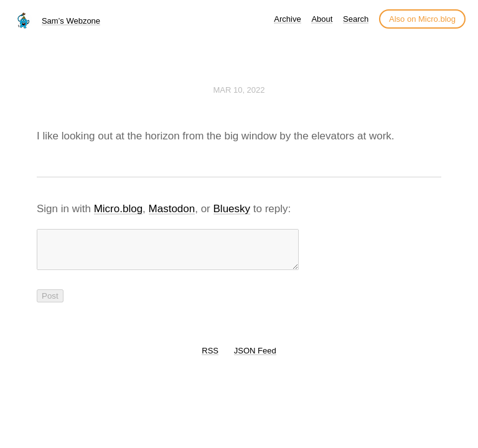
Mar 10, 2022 (239, 90)
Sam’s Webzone (71, 21)
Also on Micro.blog (422, 19)
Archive (287, 19)
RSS (210, 358)
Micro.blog (118, 209)
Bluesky (232, 209)
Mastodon (172, 209)
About (322, 19)
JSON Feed (255, 358)
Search (356, 19)
